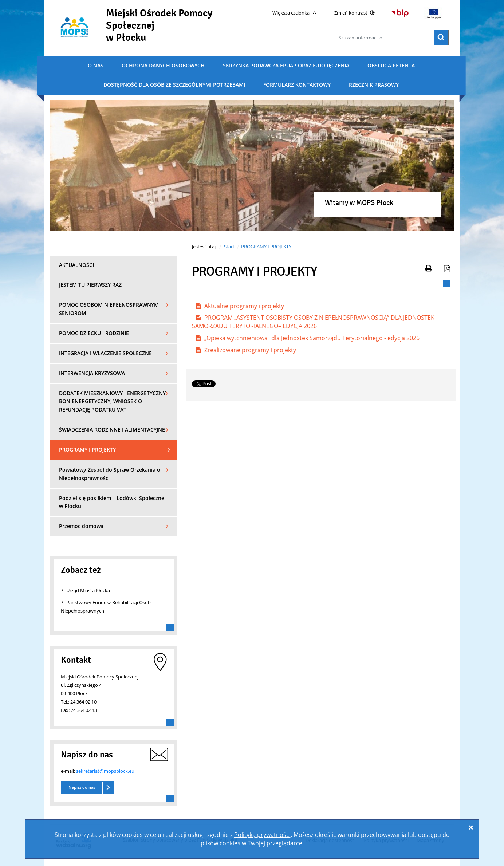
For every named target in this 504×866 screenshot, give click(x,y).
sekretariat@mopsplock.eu (105, 771)
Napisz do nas (82, 787)
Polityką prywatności (262, 835)
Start (229, 247)
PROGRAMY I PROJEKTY (266, 247)
